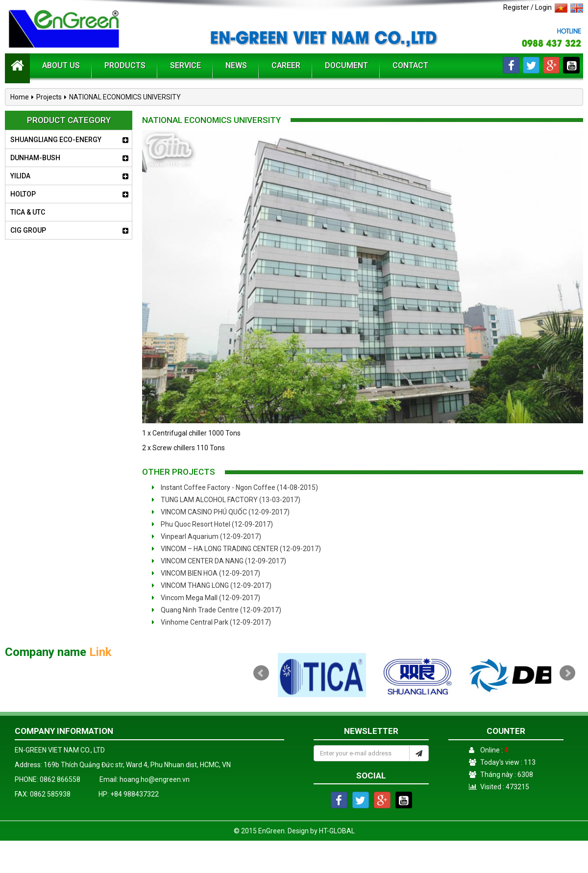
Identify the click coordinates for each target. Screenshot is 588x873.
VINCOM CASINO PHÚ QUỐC (221, 512)
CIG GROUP (28, 230)
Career (286, 65)
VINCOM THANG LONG (212, 585)
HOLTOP (23, 194)
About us (61, 65)
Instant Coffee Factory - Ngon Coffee (235, 487)
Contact (410, 65)
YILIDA (20, 176)
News (236, 65)
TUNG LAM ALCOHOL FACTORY (226, 500)
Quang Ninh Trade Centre (217, 610)
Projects (49, 97)
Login (543, 7)
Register (516, 7)
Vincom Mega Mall (206, 598)
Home (20, 97)
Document (346, 65)
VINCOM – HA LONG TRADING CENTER (236, 549)
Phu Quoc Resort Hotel (212, 524)
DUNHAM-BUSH (35, 158)
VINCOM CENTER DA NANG (219, 561)
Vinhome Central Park (211, 622)
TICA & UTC (28, 212)
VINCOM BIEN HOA (206, 573)
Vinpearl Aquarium (207, 536)
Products (125, 65)
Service (185, 65)
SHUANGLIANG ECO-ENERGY (56, 140)
